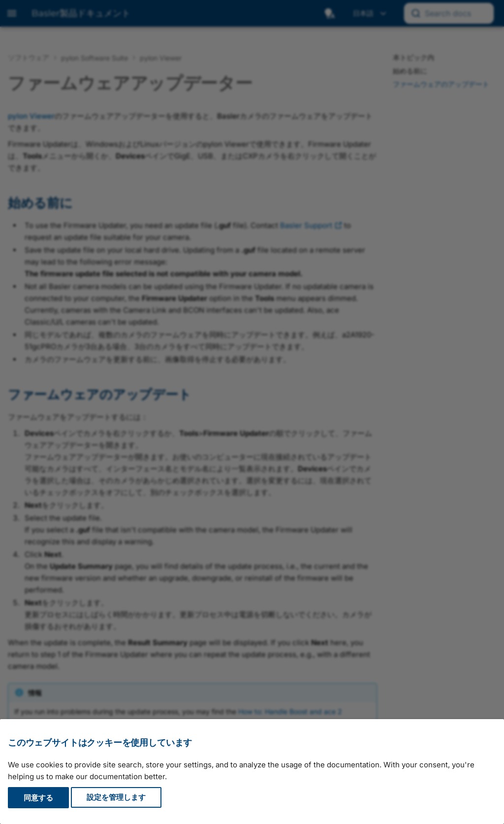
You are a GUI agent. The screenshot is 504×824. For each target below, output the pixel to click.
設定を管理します (116, 798)
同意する (38, 798)
